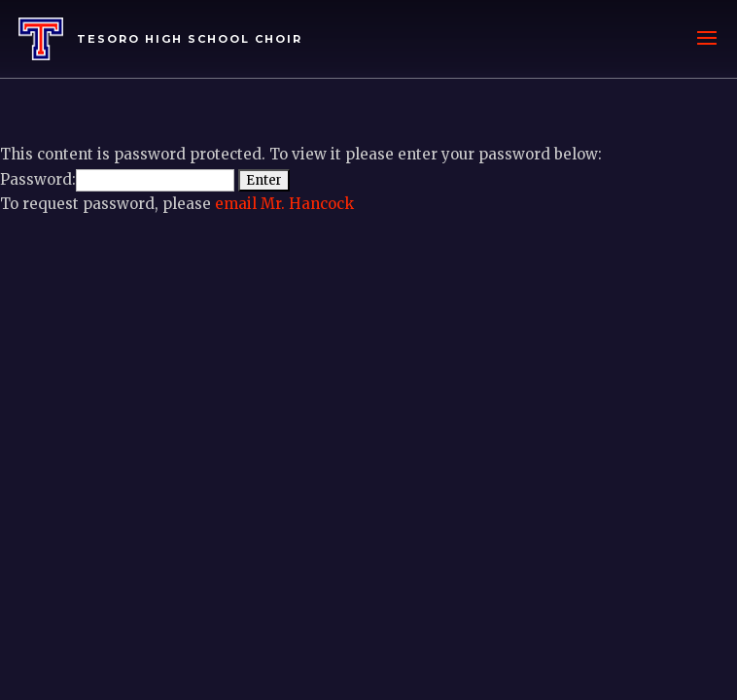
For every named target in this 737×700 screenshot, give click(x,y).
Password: (117, 179)
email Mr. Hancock (284, 204)
